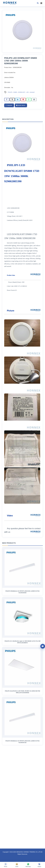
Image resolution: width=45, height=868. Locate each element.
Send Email (21, 105)
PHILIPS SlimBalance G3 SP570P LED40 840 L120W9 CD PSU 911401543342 (23, 592)
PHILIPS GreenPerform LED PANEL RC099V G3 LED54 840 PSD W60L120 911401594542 (22, 692)
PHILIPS (10, 92)
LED (28, 92)
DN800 (15, 92)
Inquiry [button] (9, 105)
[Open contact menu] (43, 646)
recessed (32, 92)
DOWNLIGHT (22, 92)
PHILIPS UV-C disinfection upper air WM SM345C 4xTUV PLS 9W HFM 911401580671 (22, 642)
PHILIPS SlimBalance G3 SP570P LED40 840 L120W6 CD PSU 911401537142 (23, 742)
